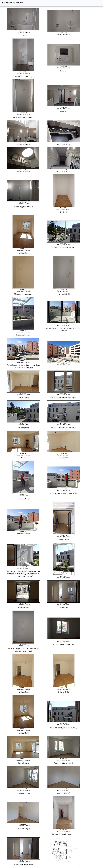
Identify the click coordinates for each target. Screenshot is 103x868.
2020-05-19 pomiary (14, 3)
